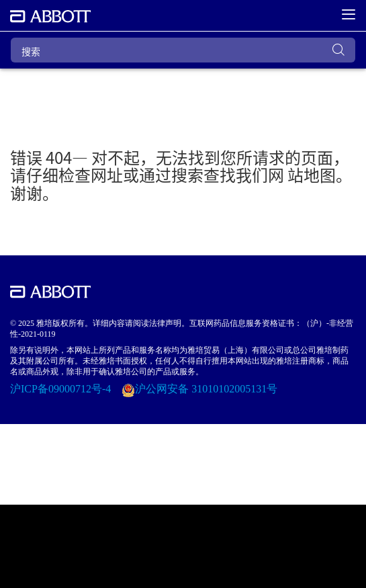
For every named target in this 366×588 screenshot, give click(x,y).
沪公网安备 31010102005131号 (206, 389)
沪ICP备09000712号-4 (62, 389)
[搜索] (183, 50)
